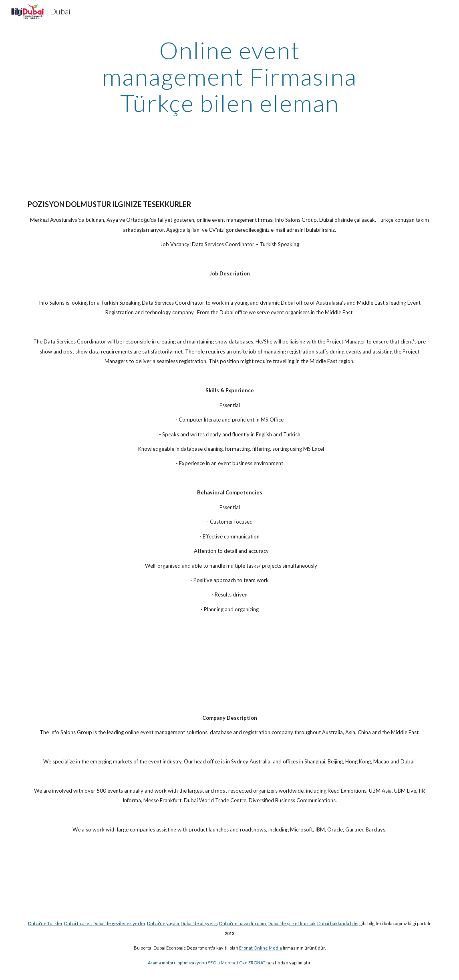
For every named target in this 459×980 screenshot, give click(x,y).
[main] (229, 76)
